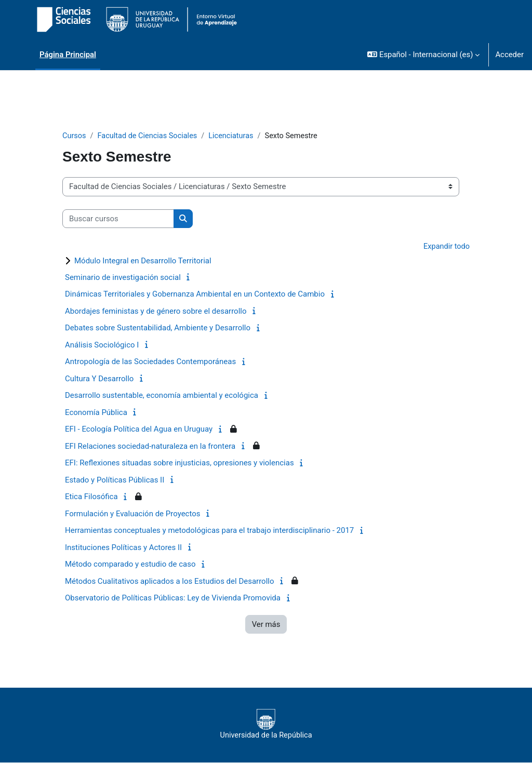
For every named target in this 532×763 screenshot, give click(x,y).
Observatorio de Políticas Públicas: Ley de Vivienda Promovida (173, 599)
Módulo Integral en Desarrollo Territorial (143, 261)
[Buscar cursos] (118, 219)
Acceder (509, 55)
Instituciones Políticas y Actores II (123, 548)
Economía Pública (96, 413)
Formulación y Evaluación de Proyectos (133, 514)
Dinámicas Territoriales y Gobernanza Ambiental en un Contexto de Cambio (195, 295)
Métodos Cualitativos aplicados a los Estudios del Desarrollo (170, 582)
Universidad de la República (266, 725)
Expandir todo (446, 247)
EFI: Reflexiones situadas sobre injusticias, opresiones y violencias (179, 464)
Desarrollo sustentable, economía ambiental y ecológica (162, 396)
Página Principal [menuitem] (68, 55)
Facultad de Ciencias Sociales (149, 136)
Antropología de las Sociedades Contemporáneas (150, 363)
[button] (423, 55)
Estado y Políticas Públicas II (115, 480)
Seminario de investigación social (123, 278)
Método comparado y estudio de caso (130, 565)
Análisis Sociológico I (102, 345)
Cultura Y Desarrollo (99, 379)
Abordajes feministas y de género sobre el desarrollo (156, 312)
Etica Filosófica (91, 498)
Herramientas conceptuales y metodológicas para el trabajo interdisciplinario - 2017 (209, 531)
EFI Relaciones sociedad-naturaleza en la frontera (150, 447)
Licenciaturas (236, 136)
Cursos (75, 136)
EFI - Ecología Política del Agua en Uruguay (139, 430)
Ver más (266, 625)
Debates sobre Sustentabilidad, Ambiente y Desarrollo (158, 329)
